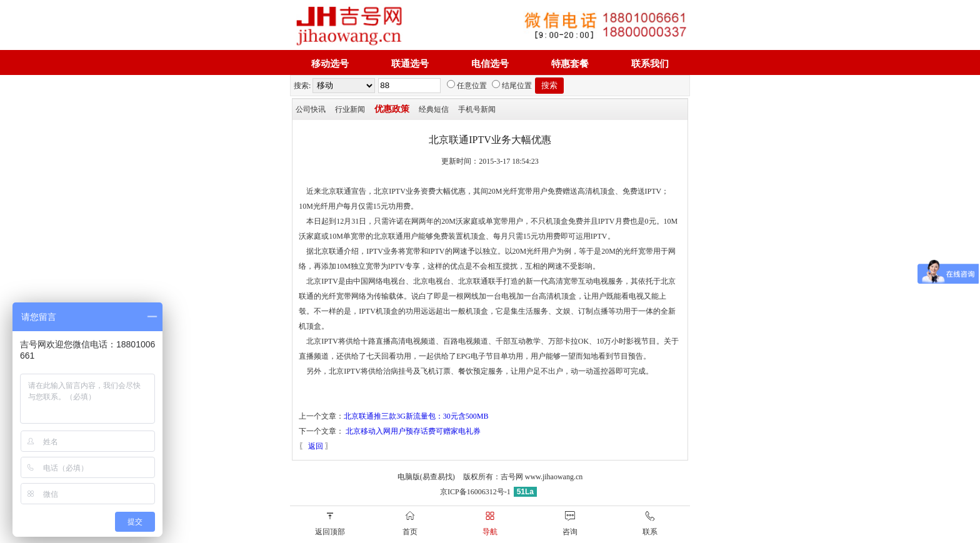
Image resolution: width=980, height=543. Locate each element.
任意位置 (467, 86)
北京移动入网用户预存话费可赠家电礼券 (413, 431)
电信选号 (490, 64)
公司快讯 (311, 109)
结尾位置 (512, 86)
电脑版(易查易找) (426, 477)
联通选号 (410, 64)
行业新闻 (350, 109)
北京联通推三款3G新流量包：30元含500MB (416, 416)
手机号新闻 (477, 109)
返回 (316, 446)
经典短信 (434, 109)
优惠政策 (392, 109)
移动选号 (330, 64)
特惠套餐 (570, 64)
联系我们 (650, 64)
